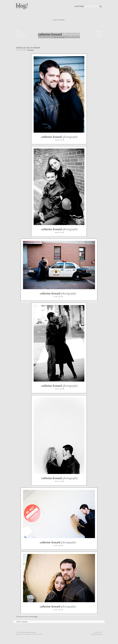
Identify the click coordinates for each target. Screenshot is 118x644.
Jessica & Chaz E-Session (28, 48)
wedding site (99, 31)
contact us (99, 37)
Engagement (30, 50)
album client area (21, 37)
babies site (99, 33)
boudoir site (99, 35)
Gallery (36, 617)
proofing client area (21, 35)
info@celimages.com (97, 634)
